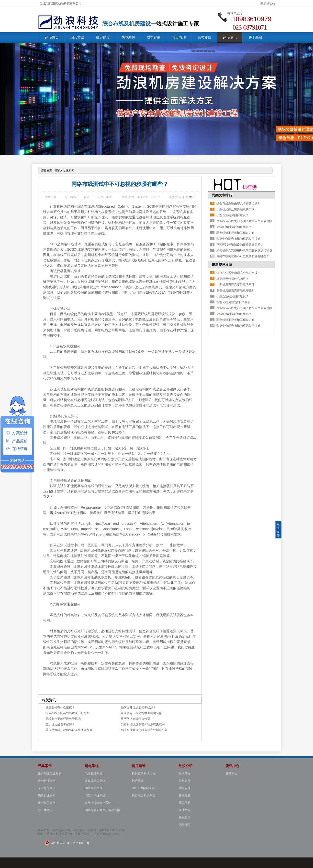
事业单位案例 (47, 803)
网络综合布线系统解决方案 (102, 810)
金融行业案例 (47, 781)
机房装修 (138, 781)
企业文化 (185, 810)
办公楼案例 (45, 810)
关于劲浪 (255, 38)
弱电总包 (128, 38)
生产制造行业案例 (50, 773)
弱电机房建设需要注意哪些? (235, 290)
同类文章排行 (222, 195)
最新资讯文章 (222, 265)
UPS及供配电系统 (143, 788)
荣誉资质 (204, 38)
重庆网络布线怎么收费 (135, 719)
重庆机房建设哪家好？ (60, 724)
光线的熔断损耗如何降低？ (234, 227)
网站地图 (185, 825)
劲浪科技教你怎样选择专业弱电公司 (144, 730)
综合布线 (77, 38)
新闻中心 (232, 773)
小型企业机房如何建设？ (233, 215)
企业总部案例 (47, 788)
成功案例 (154, 38)
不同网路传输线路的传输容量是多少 (240, 245)
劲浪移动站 (268, 3)
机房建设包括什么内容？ (233, 279)
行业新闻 (68, 170)
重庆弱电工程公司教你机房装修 (141, 713)
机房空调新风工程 (144, 773)
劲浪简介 (185, 773)
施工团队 (185, 803)
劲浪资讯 (230, 38)
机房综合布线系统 (144, 795)
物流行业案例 (47, 795)
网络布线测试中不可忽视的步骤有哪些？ (243, 256)
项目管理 (179, 38)
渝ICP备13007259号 (112, 830)
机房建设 (103, 38)
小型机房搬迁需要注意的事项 (235, 209)
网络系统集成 (94, 788)
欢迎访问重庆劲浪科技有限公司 (61, 3)
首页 (58, 170)
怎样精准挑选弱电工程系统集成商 (143, 724)
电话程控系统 (94, 773)
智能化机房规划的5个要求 (233, 302)
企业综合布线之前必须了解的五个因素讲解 (244, 221)
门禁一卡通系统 (95, 795)
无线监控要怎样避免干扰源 (63, 719)
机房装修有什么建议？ (60, 707)
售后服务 (185, 795)
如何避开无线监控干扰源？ (138, 707)
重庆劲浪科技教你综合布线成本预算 (69, 730)
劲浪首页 (52, 38)
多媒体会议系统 (95, 781)
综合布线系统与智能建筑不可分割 (67, 713)
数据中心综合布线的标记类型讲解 (238, 239)
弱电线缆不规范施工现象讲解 (235, 233)
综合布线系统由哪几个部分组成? (238, 204)
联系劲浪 (185, 817)
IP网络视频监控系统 (98, 803)
